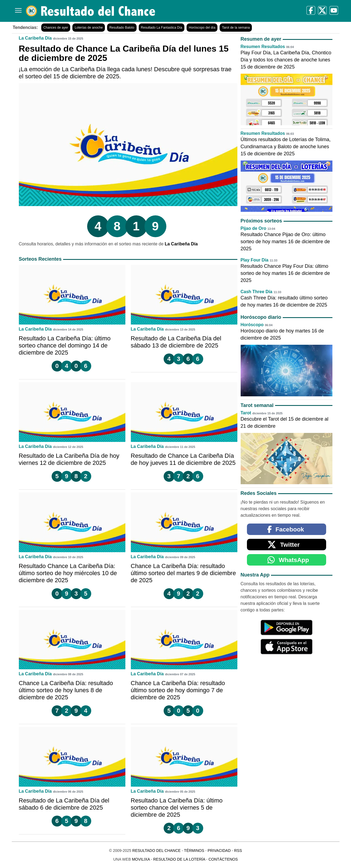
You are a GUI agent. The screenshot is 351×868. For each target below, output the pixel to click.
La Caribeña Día (35, 38)
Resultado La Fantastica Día (162, 28)
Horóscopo (252, 325)
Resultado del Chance (156, 851)
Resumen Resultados (263, 47)
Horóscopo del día (202, 28)
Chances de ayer (56, 28)
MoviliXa (141, 859)
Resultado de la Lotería (179, 859)
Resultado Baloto (122, 28)
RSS (238, 851)
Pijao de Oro (253, 228)
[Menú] (17, 8)
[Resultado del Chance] (91, 11)
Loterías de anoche (89, 28)
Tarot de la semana (236, 28)
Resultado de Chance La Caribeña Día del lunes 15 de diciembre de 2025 (124, 53)
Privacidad (219, 851)
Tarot (246, 413)
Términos (194, 851)
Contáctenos (223, 859)
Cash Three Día (256, 292)
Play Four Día (255, 260)
